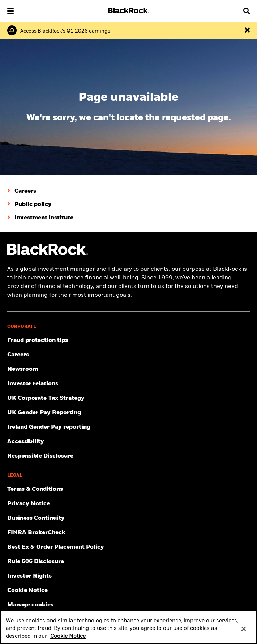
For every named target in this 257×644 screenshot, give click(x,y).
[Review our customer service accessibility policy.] (128, 442)
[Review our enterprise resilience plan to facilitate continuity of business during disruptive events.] (128, 518)
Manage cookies (30, 605)
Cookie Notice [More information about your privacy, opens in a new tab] (68, 640)
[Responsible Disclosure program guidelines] (128, 456)
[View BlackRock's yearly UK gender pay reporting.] (128, 413)
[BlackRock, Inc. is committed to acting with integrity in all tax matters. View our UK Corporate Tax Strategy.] (128, 398)
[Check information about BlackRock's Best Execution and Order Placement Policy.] (128, 547)
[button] (10, 11)
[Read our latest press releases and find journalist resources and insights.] (128, 369)
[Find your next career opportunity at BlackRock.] (128, 355)
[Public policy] (29, 205)
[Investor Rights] (128, 576)
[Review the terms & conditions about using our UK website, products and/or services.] (128, 489)
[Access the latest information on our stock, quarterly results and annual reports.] (128, 384)
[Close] (244, 633)
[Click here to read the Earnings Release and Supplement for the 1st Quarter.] (65, 31)
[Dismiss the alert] (247, 30)
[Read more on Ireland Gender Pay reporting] (128, 427)
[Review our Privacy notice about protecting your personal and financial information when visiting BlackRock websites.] (128, 504)
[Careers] (22, 191)
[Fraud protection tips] (128, 340)
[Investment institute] (40, 218)
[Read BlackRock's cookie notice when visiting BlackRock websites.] (128, 591)
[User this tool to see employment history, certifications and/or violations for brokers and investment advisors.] (128, 533)
